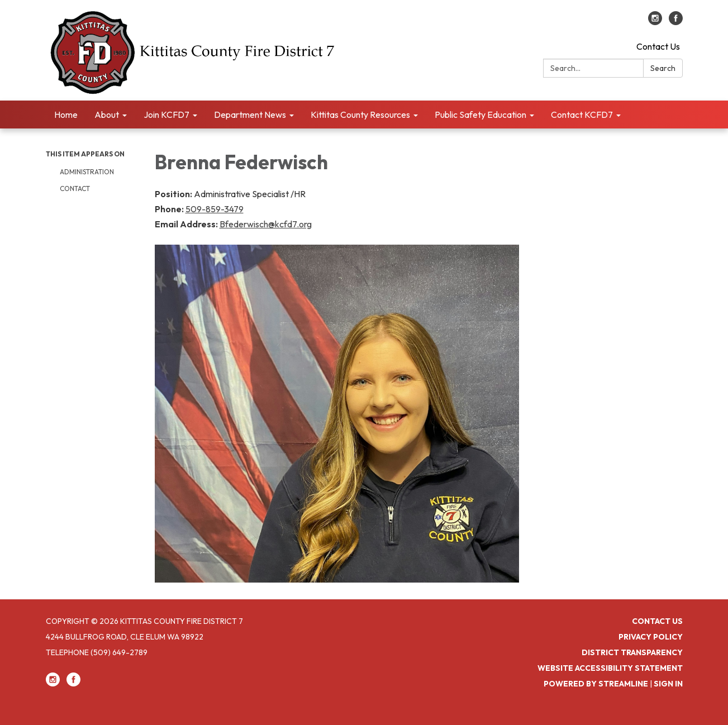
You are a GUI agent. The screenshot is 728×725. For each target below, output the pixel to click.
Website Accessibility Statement (610, 668)
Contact (75, 189)
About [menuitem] (107, 115)
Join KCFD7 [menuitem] (166, 115)
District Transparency (632, 652)
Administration (87, 172)
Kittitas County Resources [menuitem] (360, 115)
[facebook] (676, 22)
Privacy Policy (651, 637)
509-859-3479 (215, 209)
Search (663, 68)
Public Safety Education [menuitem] (480, 115)
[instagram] (655, 22)
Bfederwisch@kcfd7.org (266, 224)
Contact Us (658, 46)
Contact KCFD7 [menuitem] (582, 115)
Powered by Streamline (596, 684)
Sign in (668, 684)
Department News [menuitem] (250, 115)
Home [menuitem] (66, 115)
